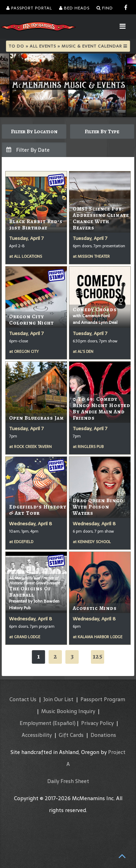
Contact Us (23, 699)
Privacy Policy (97, 723)
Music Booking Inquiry (68, 711)
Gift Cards (71, 735)
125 (98, 656)
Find (105, 8)
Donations (103, 735)
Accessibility (37, 735)
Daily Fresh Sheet (68, 781)
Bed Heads (74, 8)
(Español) (64, 723)
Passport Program (103, 699)
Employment (35, 723)
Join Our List (58, 699)
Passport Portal (29, 8)
